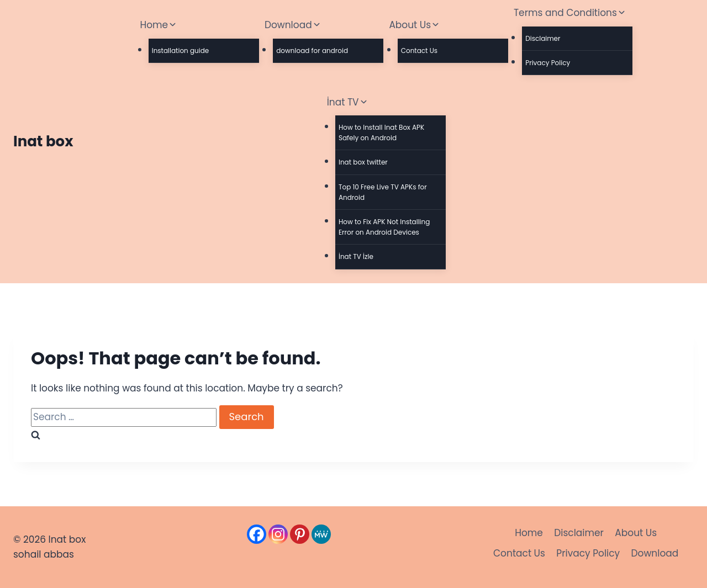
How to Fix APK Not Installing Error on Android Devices (384, 227)
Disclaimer (543, 38)
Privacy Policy (548, 63)
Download (655, 553)
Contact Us (419, 51)
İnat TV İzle (356, 256)
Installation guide (181, 51)
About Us (636, 533)
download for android (312, 51)
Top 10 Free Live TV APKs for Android (383, 192)
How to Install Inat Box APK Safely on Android (381, 133)
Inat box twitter (363, 162)
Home (529, 533)
